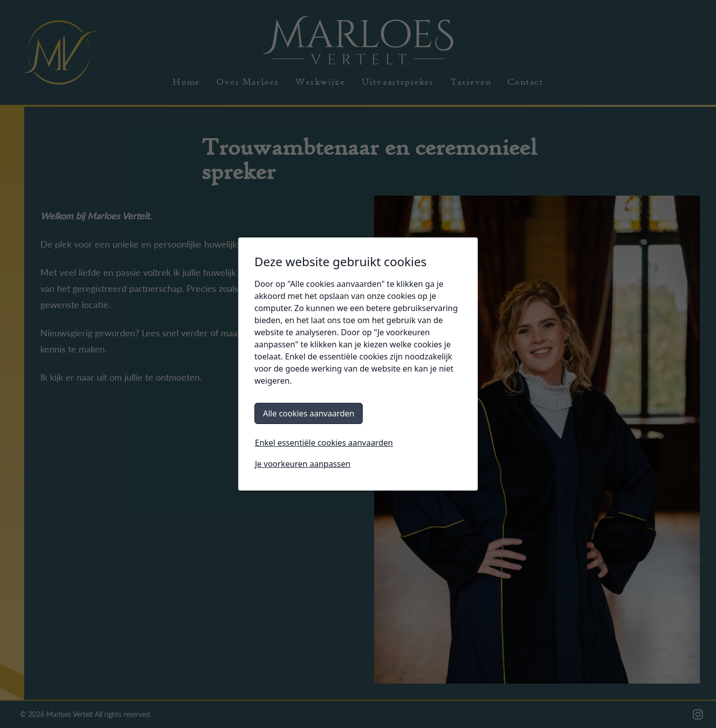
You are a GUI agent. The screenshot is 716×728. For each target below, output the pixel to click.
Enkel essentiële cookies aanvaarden (324, 443)
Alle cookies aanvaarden (309, 413)
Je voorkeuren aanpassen (303, 464)
